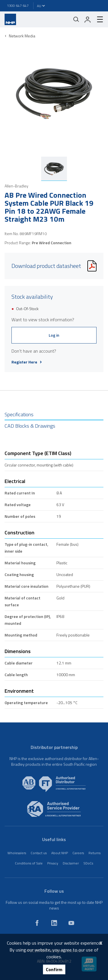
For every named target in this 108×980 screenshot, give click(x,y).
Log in (54, 335)
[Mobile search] (76, 19)
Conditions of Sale (29, 863)
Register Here (27, 362)
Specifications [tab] (19, 414)
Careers (78, 853)
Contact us (39, 853)
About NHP (60, 853)
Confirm (54, 969)
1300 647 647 (18, 6)
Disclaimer (71, 863)
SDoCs (88, 863)
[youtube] (71, 923)
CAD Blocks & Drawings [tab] (30, 426)
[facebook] (37, 923)
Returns (95, 853)
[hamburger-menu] (98, 19)
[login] (88, 19)
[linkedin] (54, 923)
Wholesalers (17, 853)
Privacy (53, 863)
